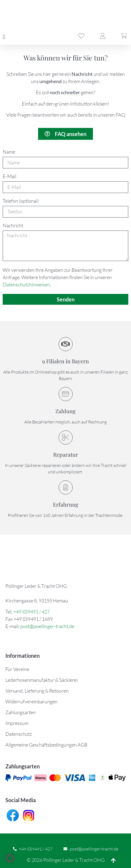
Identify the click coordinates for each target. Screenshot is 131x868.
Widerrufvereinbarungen (31, 701)
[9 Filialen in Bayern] (66, 344)
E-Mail (9, 177)
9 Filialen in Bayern (65, 361)
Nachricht (13, 226)
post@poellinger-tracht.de (47, 626)
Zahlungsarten (21, 712)
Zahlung (65, 411)
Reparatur (66, 454)
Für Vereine (17, 669)
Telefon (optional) (21, 201)
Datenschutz (19, 734)
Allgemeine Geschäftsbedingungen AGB (46, 745)
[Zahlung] (66, 394)
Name (9, 152)
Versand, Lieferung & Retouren (37, 691)
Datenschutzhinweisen (26, 284)
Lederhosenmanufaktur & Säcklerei (41, 680)
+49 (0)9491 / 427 (31, 612)
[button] (4, 37)
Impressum (17, 723)
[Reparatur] (66, 438)
